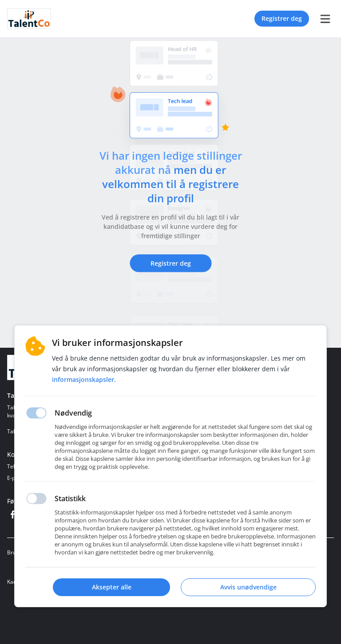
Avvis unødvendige (248, 587)
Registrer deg (282, 18)
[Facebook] (12, 514)
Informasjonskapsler (83, 379)
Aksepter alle (112, 587)
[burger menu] (325, 19)
